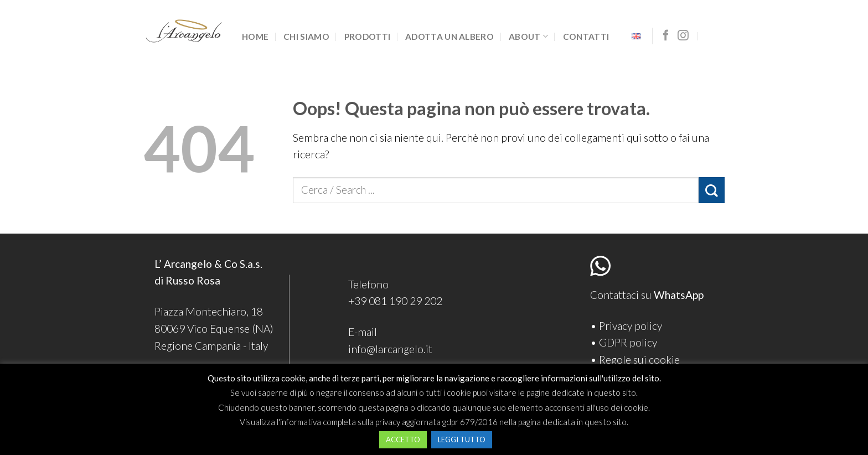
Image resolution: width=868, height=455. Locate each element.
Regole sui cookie (639, 360)
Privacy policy (631, 326)
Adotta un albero (449, 37)
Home (255, 37)
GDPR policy (628, 342)
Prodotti (367, 37)
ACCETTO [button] (403, 440)
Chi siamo (306, 37)
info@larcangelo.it (390, 349)
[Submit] (712, 190)
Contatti (586, 37)
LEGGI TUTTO (462, 440)
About (528, 36)
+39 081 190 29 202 (395, 301)
